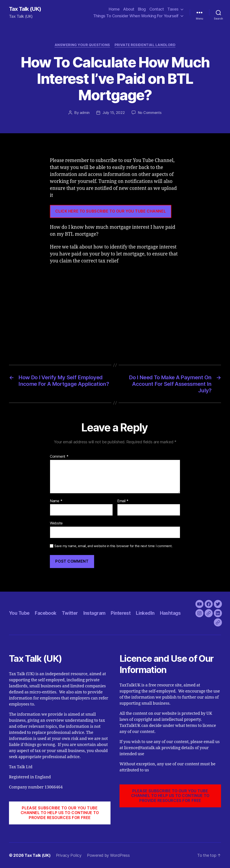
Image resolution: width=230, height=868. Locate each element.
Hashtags (170, 613)
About (129, 9)
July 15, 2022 (114, 113)
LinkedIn (145, 613)
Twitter (70, 613)
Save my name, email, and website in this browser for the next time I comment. (113, 546)
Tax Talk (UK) (25, 9)
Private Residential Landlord (145, 45)
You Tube (19, 613)
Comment (59, 457)
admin (85, 113)
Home (114, 9)
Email (123, 501)
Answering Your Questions (82, 45)
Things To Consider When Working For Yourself (136, 16)
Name (56, 501)
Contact (157, 9)
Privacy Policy (69, 855)
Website (56, 523)
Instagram (94, 613)
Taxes (173, 9)
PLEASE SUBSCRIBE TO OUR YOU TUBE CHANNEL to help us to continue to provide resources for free (60, 813)
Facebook (45, 613)
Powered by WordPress (108, 855)
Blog (142, 9)
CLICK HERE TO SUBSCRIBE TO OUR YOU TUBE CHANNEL (111, 211)
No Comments (150, 113)
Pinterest (121, 613)
